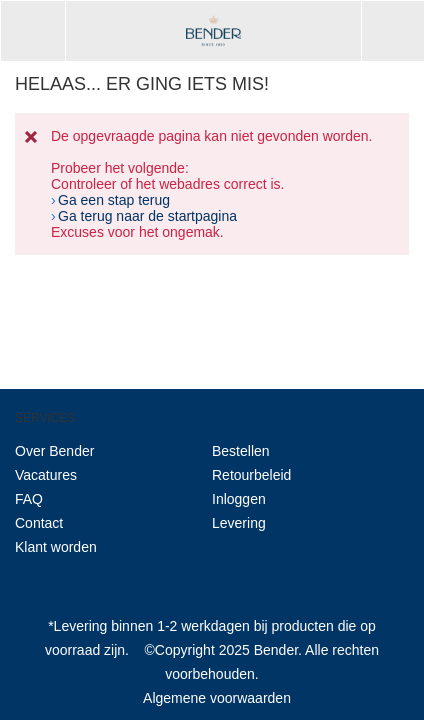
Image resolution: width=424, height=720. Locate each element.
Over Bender (54, 451)
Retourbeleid (251, 475)
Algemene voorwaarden (217, 698)
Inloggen (239, 499)
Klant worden (56, 547)
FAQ (29, 499)
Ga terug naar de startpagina (147, 216)
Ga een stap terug (114, 200)
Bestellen (241, 451)
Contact (39, 523)
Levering (239, 523)
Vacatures (46, 475)
